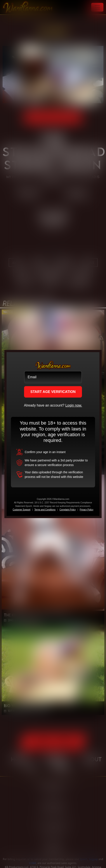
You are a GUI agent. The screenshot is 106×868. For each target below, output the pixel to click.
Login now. (74, 405)
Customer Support (22, 510)
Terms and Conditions (45, 510)
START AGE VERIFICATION (53, 392)
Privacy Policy (87, 510)
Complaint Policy (68, 510)
